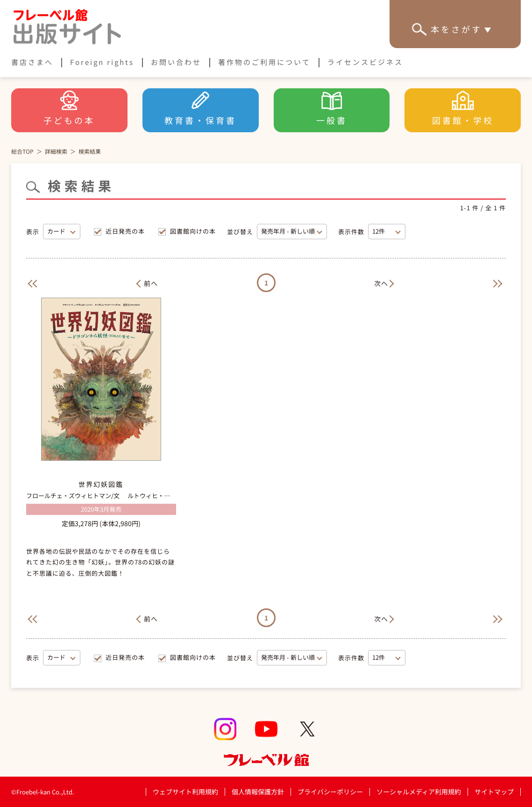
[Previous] (31, 282)
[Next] (386, 282)
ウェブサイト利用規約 (185, 792)
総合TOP (22, 151)
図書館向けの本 (193, 231)
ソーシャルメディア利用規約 (419, 792)
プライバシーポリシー (330, 792)
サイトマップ (494, 792)
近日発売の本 (125, 231)
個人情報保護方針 (258, 792)
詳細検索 (56, 151)
